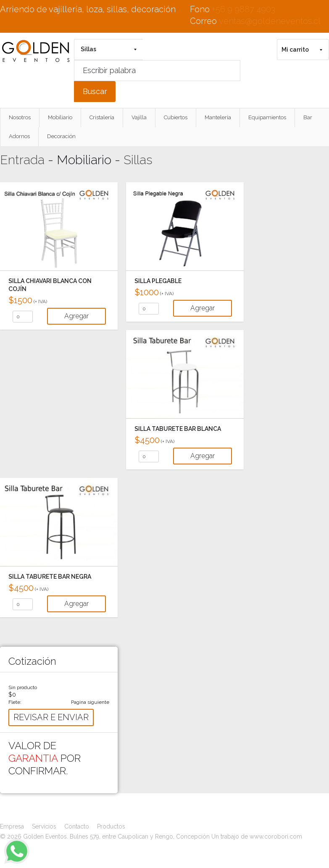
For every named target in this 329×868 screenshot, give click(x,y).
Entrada (22, 160)
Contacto (77, 826)
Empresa (12, 826)
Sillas (138, 160)
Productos (111, 826)
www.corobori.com (276, 837)
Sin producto (23, 687)
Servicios (44, 826)
